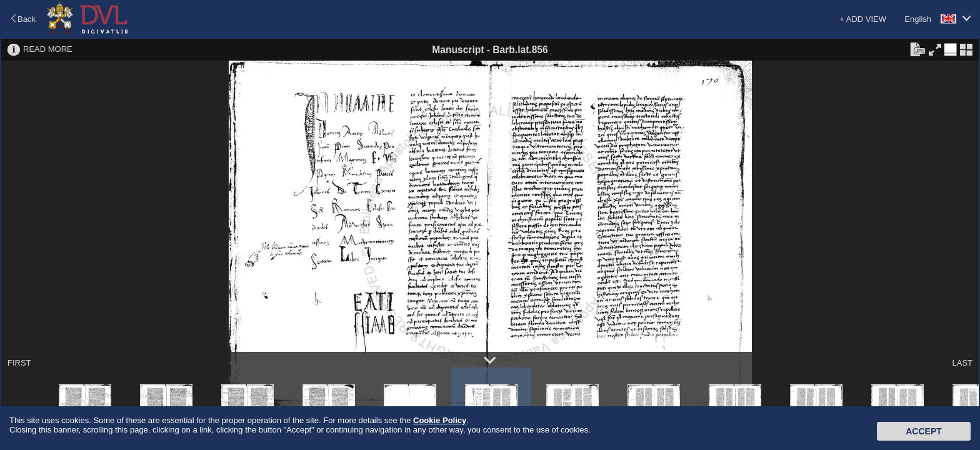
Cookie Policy (440, 420)
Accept (924, 431)
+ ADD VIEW (863, 19)
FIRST (19, 363)
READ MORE (48, 49)
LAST (962, 363)
